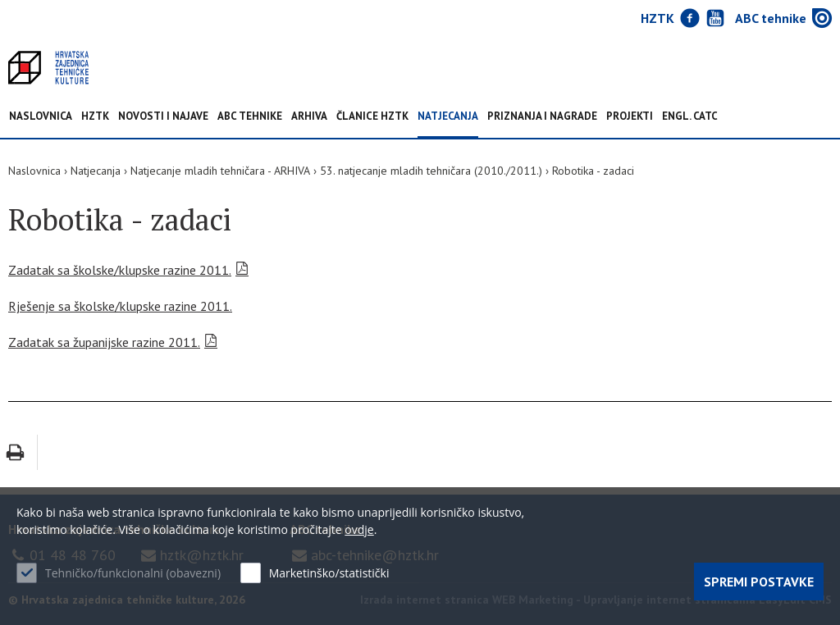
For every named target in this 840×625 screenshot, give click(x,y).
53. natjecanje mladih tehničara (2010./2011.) (431, 171)
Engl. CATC (690, 117)
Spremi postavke (759, 582)
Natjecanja (448, 117)
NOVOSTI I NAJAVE (163, 117)
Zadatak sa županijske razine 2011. (104, 342)
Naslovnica (41, 117)
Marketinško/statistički (329, 573)
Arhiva (309, 117)
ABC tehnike (250, 117)
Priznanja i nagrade (542, 117)
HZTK (95, 117)
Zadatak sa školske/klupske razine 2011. (120, 270)
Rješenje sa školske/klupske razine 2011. (120, 306)
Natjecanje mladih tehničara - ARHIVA (220, 171)
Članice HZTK (372, 117)
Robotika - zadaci (593, 171)
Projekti (630, 117)
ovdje (359, 529)
